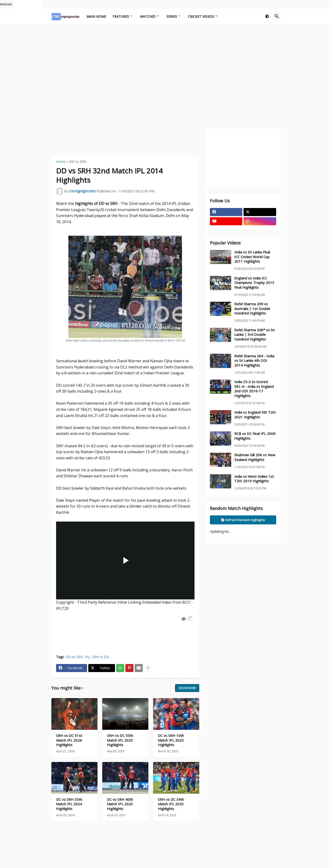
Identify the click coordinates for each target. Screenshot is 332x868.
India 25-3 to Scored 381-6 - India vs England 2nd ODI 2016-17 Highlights (254, 389)
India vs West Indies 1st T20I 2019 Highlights (254, 479)
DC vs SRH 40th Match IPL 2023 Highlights (120, 804)
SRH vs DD (101, 657)
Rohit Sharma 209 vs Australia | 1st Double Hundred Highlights (252, 309)
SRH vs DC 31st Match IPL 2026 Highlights (69, 740)
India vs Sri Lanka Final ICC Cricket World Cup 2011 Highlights (252, 257)
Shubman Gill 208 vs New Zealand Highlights (255, 457)
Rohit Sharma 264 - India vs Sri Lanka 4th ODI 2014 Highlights (254, 361)
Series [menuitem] (172, 16)
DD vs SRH (78, 162)
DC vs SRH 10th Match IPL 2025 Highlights (171, 740)
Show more (187, 688)
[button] (267, 17)
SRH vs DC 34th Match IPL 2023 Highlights (171, 804)
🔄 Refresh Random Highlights (243, 520)
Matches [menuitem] (148, 16)
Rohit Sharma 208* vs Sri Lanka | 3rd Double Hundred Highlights (255, 335)
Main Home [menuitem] (96, 16)
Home (61, 162)
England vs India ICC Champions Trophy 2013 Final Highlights (254, 283)
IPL (87, 657)
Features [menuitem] (121, 16)
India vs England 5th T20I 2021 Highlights (255, 415)
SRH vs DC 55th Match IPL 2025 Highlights (120, 740)
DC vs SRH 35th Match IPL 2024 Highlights (69, 804)
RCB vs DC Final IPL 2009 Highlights (255, 436)
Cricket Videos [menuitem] (201, 16)
